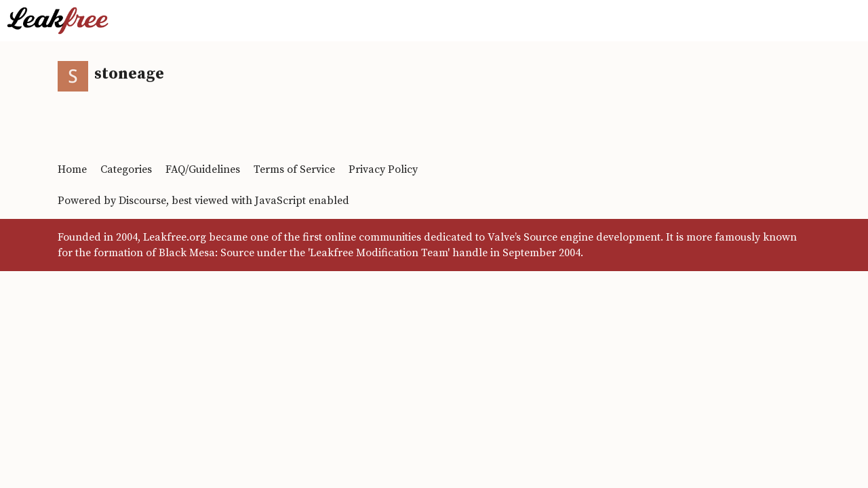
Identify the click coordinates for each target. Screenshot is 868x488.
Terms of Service (294, 169)
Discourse (142, 201)
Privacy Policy (383, 169)
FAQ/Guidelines (203, 169)
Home (72, 169)
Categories (126, 169)
